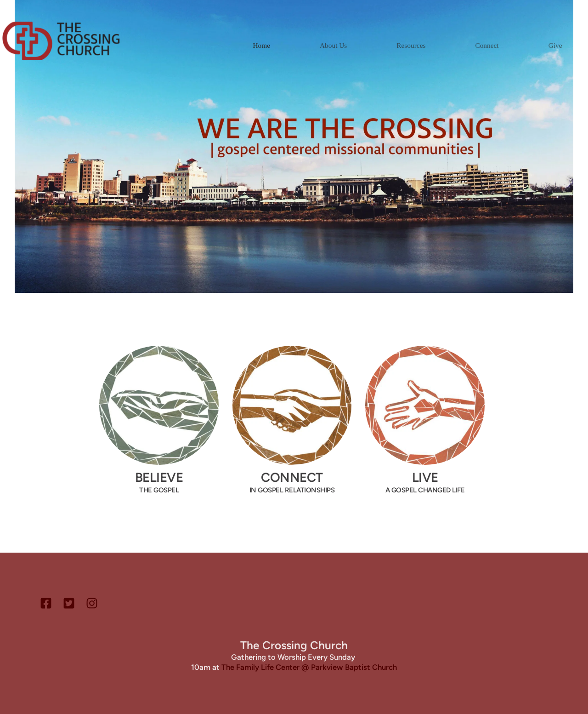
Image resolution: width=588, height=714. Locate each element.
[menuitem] (261, 45)
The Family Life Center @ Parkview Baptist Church (309, 667)
